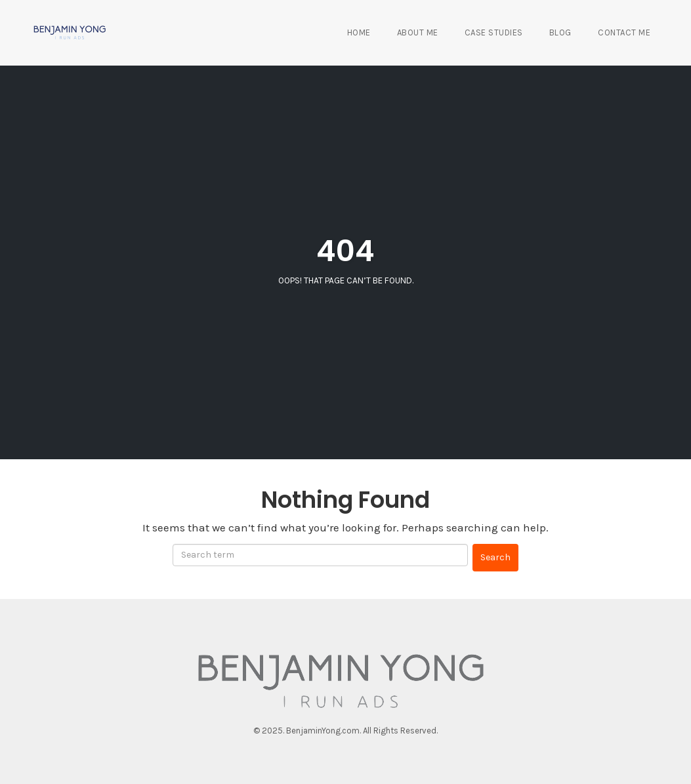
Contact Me (624, 32)
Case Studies (494, 32)
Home (359, 32)
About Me (418, 32)
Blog (560, 32)
